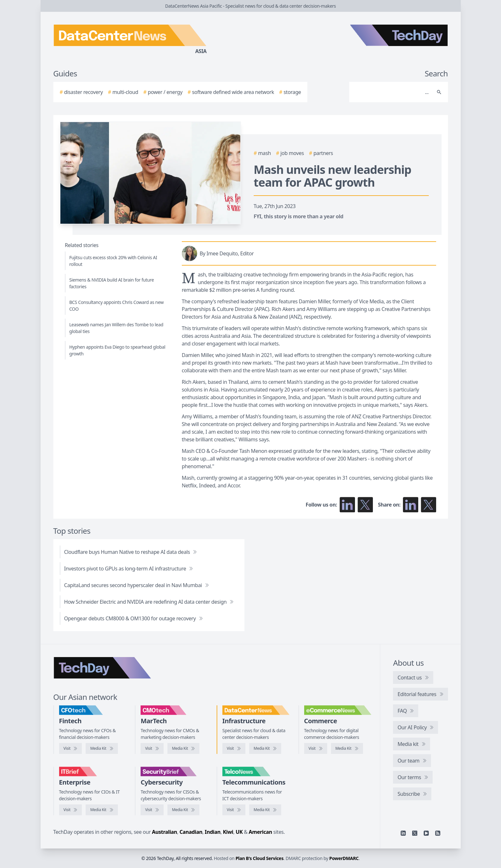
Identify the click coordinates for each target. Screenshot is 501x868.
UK (239, 832)
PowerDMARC (344, 858)
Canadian (191, 832)
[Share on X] (428, 505)
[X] (415, 833)
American (260, 832)
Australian (165, 832)
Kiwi (228, 832)
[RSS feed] (438, 833)
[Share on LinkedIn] (411, 505)
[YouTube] (426, 833)
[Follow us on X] (365, 505)
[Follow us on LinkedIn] (347, 505)
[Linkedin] (403, 833)
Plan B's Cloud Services (259, 858)
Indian (213, 832)
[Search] (392, 92)
